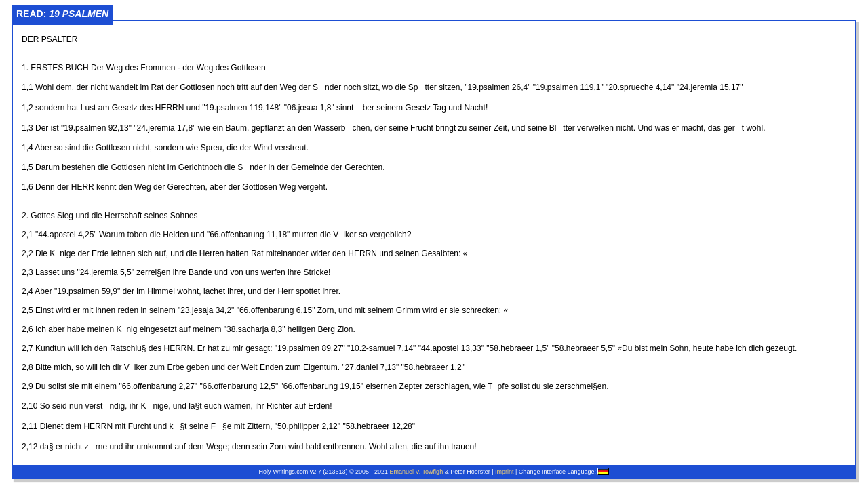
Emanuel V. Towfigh (417, 472)
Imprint (505, 472)
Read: (62, 14)
